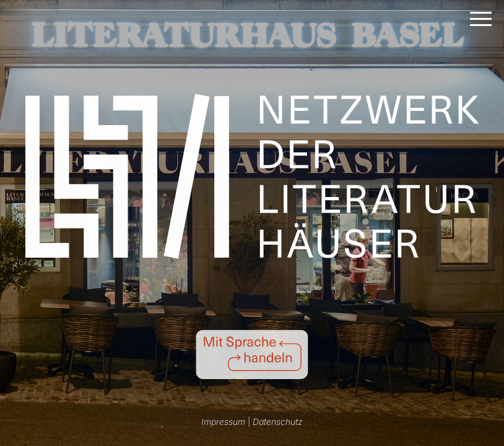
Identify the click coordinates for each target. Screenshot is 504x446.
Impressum (223, 422)
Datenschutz (278, 422)
